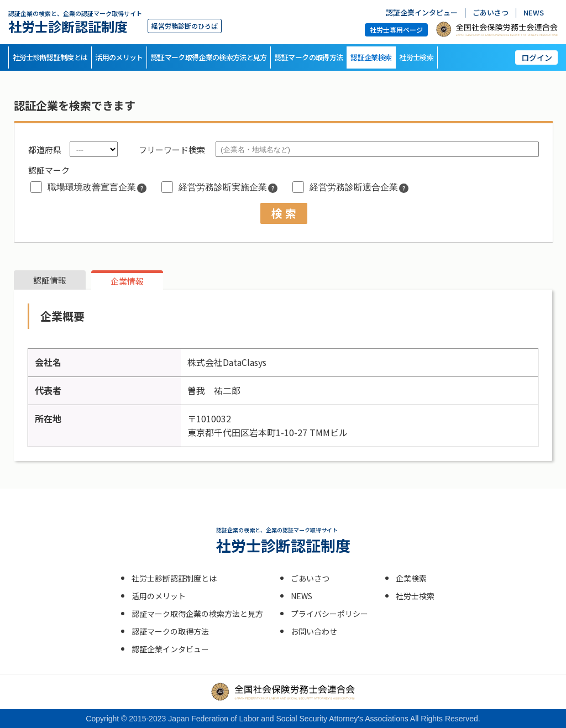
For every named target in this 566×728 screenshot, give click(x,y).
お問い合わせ (314, 631)
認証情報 (50, 280)
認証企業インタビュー (422, 13)
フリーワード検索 (172, 150)
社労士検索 (416, 57)
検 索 (284, 213)
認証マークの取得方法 (309, 57)
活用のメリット (119, 57)
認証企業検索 (371, 57)
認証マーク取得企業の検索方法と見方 (209, 57)
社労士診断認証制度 (75, 22)
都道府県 (45, 150)
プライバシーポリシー (329, 614)
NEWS (534, 13)
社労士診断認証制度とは (50, 57)
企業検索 (411, 578)
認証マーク (49, 170)
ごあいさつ (491, 13)
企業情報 (127, 281)
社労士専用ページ (396, 30)
